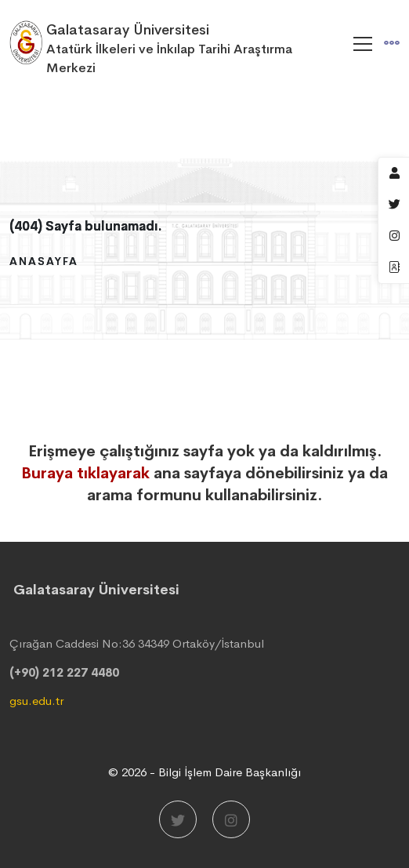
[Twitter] (178, 819)
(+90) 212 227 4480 (64, 672)
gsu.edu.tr (36, 701)
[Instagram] (231, 819)
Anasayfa (44, 261)
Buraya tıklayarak (85, 473)
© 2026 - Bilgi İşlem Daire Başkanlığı (204, 772)
